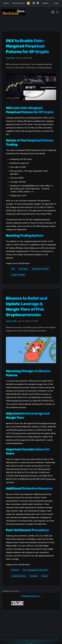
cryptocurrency (18, 576)
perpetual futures (40, 269)
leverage (33, 576)
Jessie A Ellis (11, 321)
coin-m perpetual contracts (35, 570)
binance (15, 570)
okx (13, 269)
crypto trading (18, 275)
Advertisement (18, 3)
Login (56, 3)
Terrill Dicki (10, 58)
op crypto (23, 269)
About (6, 3)
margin (45, 576)
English (45, 3)
